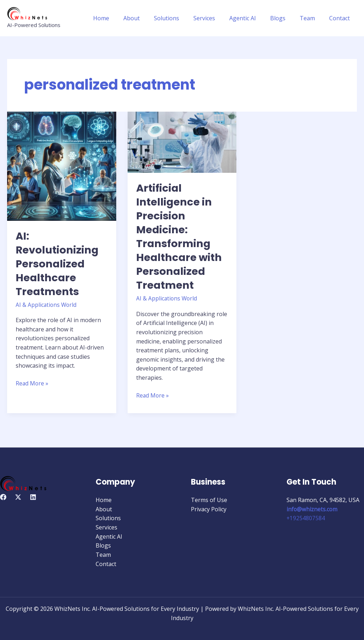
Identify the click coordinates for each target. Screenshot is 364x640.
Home (122, 18)
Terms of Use (209, 500)
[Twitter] (18, 497)
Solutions (182, 18)
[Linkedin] (33, 497)
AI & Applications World (47, 305)
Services (217, 18)
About (150, 18)
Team (312, 18)
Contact (341, 18)
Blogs (285, 18)
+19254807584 (306, 518)
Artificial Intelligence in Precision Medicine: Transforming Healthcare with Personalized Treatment (180, 237)
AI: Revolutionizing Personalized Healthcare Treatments (58, 264)
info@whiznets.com (312, 509)
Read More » (32, 383)
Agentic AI (253, 18)
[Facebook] (3, 497)
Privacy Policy (209, 509)
